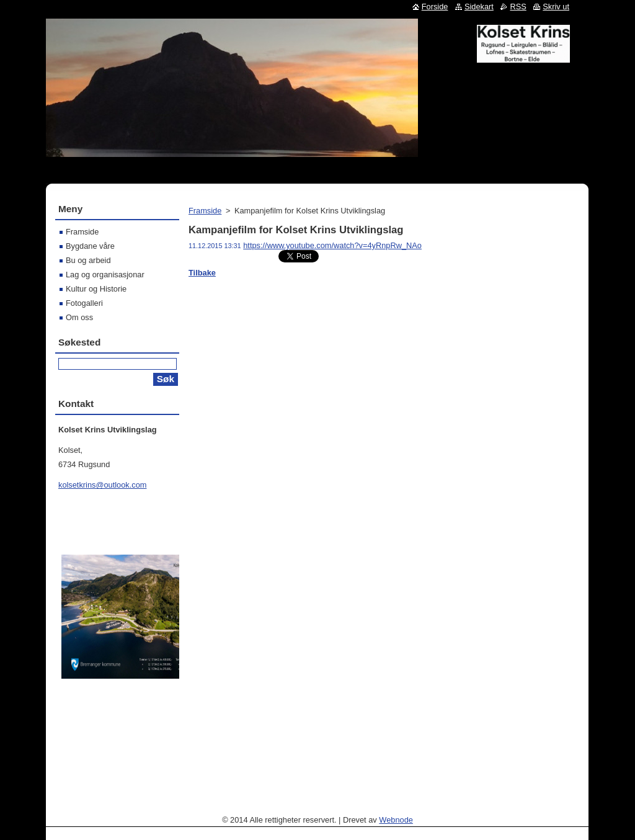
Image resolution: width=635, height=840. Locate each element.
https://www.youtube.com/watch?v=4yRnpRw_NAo (332, 245)
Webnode (396, 820)
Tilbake (202, 273)
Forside (435, 7)
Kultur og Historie (96, 289)
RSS (518, 7)
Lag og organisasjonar (105, 275)
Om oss (79, 317)
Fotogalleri (84, 303)
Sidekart (479, 7)
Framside (205, 211)
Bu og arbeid (88, 260)
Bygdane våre (90, 246)
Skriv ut (556, 7)
